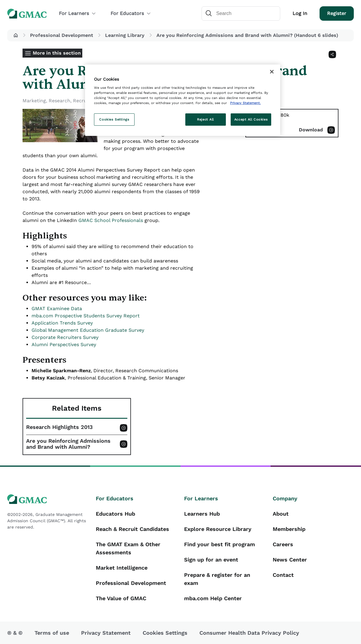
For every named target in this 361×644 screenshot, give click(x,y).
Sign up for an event (211, 560)
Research (59, 101)
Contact (283, 575)
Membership (289, 529)
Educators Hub (115, 514)
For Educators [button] (131, 13)
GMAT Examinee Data (57, 309)
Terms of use (52, 633)
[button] (16, 35)
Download (311, 130)
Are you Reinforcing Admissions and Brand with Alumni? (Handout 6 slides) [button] (247, 35)
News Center (290, 560)
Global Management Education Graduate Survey (88, 330)
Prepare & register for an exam (217, 579)
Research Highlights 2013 (59, 427)
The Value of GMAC (121, 598)
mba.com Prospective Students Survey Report (86, 316)
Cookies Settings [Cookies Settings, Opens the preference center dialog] (114, 119)
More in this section (57, 53)
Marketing (34, 101)
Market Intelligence (122, 568)
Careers (283, 544)
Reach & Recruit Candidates (132, 529)
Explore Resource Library (218, 529)
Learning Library (125, 35)
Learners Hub (202, 514)
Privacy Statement (106, 633)
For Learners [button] (77, 13)
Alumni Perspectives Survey (64, 344)
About (281, 514)
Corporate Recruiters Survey (65, 337)
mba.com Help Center (213, 598)
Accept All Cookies (251, 119)
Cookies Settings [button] (165, 633)
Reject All (205, 119)
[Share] (332, 54)
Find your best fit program (220, 544)
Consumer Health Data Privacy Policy (249, 633)
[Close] (272, 72)
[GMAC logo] (48, 499)
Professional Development (62, 35)
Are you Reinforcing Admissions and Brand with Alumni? (68, 444)
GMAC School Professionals (111, 220)
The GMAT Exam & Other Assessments (128, 548)
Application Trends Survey (62, 323)
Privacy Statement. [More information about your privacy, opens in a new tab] (245, 103)
